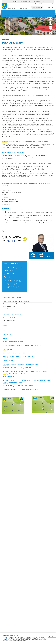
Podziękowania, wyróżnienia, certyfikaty (18, 357)
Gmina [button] (11, 15)
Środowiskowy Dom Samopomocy (13, 309)
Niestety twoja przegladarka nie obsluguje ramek (13, 406)
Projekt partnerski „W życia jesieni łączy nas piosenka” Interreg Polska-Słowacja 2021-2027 (27, 381)
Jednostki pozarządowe (12, 314)
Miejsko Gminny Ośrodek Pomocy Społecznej (16, 301)
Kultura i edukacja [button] (34, 15)
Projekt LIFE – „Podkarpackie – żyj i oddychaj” (19, 386)
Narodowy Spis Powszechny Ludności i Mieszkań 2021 (22, 346)
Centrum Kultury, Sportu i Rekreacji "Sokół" (16, 304)
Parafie (5, 326)
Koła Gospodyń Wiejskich (10, 320)
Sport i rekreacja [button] (46, 15)
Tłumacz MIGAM (8, 377)
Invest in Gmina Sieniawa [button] (29, 14)
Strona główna (5, 39)
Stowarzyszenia (7, 323)
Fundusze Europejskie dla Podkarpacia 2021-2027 (20, 390)
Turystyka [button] (40, 15)
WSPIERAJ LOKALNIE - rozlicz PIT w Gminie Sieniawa (21, 364)
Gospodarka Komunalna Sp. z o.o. (15, 353)
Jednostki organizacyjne (12, 297)
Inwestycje (7, 334)
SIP (4, 331)
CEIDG (5, 338)
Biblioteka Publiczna (9, 306)
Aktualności (5, 15)
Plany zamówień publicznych (13, 342)
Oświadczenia (8, 360)
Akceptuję (52, 636)
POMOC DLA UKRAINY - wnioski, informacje (18, 368)
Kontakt (52, 15)
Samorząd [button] (16, 15)
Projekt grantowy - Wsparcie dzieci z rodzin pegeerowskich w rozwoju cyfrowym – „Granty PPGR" (25, 372)
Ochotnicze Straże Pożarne (11, 318)
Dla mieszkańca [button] (22, 15)
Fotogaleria (7, 349)
